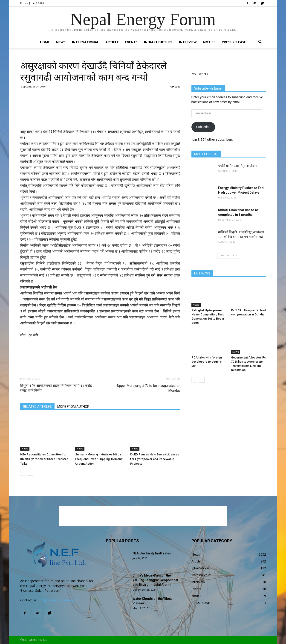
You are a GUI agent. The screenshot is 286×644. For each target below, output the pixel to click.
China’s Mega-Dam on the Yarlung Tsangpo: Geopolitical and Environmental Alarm (155, 580)
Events (131, 42)
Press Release (234, 42)
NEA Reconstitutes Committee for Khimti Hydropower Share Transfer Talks (44, 459)
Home (45, 42)
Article (112, 42)
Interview (188, 42)
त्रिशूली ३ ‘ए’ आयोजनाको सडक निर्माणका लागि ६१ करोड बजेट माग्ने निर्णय (56, 388)
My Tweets (200, 74)
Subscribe (203, 127)
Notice (209, 42)
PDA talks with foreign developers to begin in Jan (207, 362)
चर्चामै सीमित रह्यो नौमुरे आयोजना (238, 166)
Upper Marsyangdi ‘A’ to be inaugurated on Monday (149, 388)
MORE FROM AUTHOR (73, 407)
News (61, 42)
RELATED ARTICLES (37, 407)
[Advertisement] (100, 117)
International (85, 42)
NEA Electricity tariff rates (152, 553)
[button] (260, 42)
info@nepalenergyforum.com (60, 600)
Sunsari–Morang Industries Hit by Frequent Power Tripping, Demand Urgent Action (99, 459)
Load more (229, 255)
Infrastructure (158, 42)
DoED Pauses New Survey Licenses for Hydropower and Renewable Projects (155, 459)
